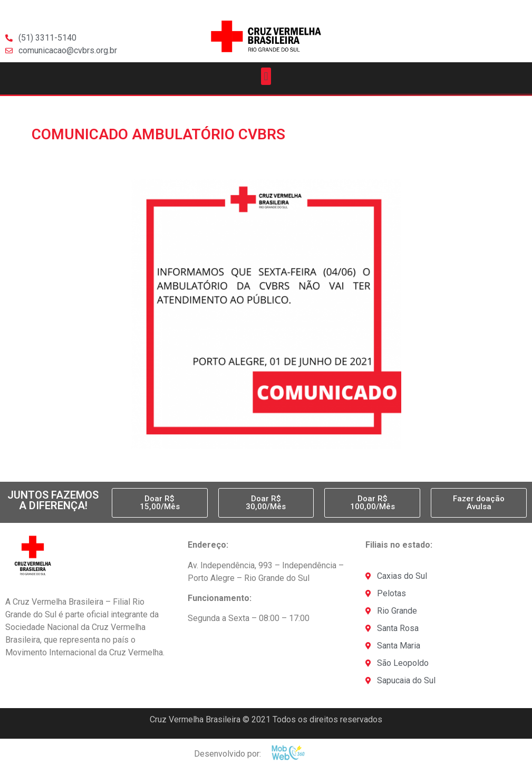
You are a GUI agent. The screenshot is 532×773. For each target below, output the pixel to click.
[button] (266, 76)
